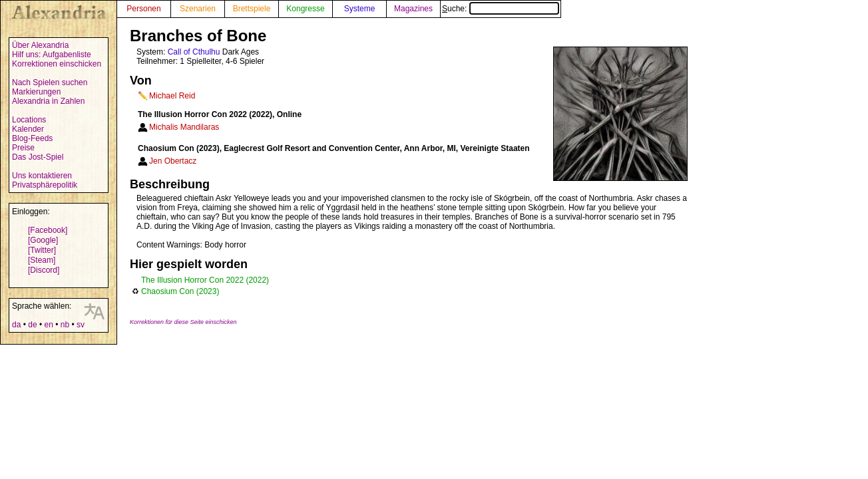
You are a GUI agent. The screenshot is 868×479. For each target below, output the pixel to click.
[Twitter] (42, 250)
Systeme (360, 9)
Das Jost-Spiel (38, 157)
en (48, 325)
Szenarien (198, 9)
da (16, 325)
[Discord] (44, 270)
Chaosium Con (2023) (180, 291)
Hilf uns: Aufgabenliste (52, 55)
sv (81, 325)
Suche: (501, 9)
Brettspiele (252, 9)
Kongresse (305, 9)
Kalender (28, 129)
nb (65, 325)
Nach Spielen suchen (50, 82)
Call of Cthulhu (194, 52)
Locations (29, 120)
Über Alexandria (40, 45)
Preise (23, 148)
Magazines (413, 9)
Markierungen (36, 92)
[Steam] (42, 260)
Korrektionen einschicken (57, 64)
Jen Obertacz (173, 161)
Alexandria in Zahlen (48, 101)
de (32, 325)
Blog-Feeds (32, 138)
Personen (143, 9)
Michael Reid (172, 96)
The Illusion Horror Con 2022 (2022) (205, 280)
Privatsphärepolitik (45, 185)
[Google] (43, 240)
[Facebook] (48, 230)
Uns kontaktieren (42, 176)
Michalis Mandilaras (184, 127)
